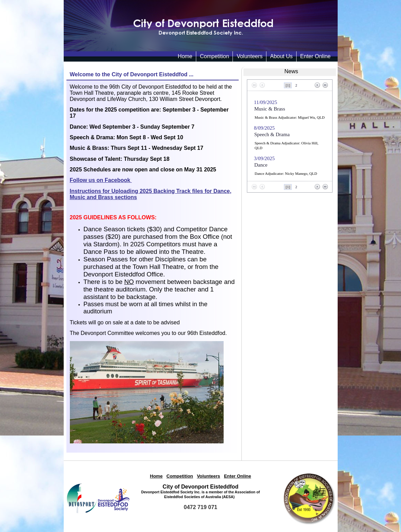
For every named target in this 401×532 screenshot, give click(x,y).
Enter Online (316, 56)
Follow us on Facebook (101, 180)
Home (156, 476)
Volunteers (250, 56)
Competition (215, 56)
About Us (281, 56)
